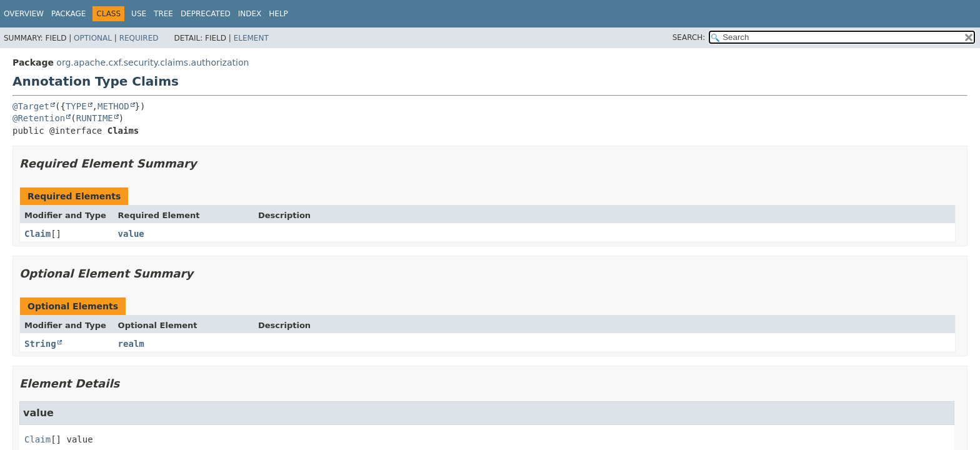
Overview (24, 14)
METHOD (113, 106)
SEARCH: (689, 37)
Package (68, 14)
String (40, 344)
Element (251, 38)
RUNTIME (95, 118)
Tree (163, 14)
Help (278, 14)
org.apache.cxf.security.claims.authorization (152, 62)
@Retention (39, 118)
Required (139, 38)
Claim (37, 234)
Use (139, 14)
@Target (31, 106)
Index (250, 14)
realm (131, 344)
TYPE (76, 106)
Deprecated (206, 14)
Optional (93, 38)
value (131, 234)
